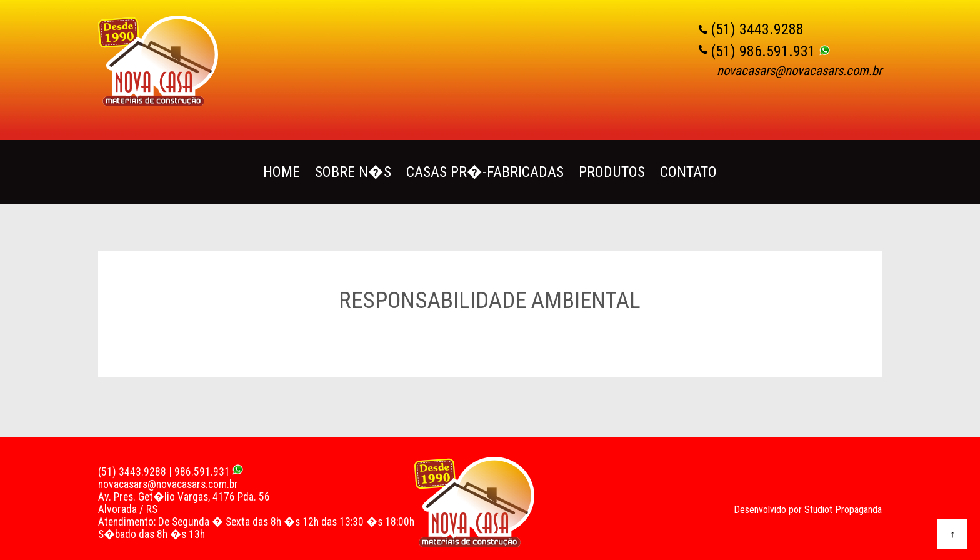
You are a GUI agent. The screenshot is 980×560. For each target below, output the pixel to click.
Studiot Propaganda (843, 510)
